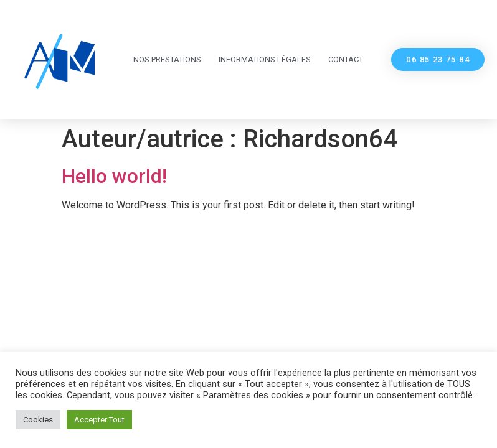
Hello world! (114, 176)
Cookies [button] (38, 420)
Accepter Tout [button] (99, 420)
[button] (438, 59)
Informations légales (265, 59)
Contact (346, 59)
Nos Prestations (167, 59)
